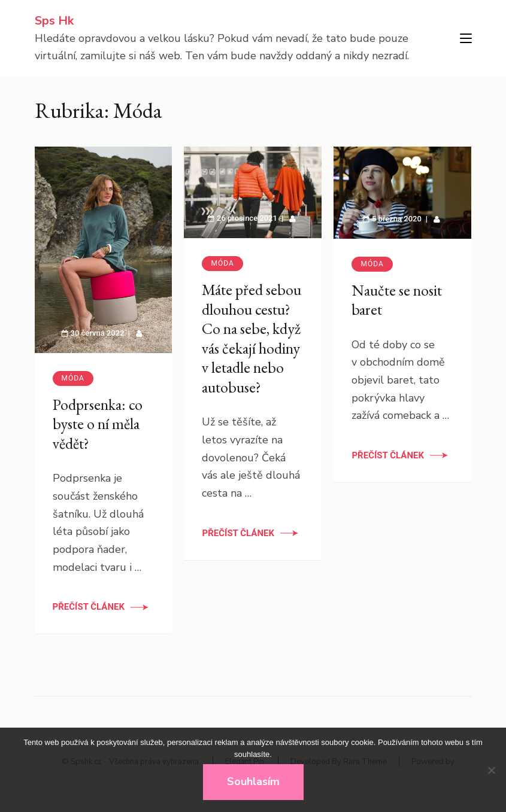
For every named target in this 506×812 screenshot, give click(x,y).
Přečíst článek (89, 607)
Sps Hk (54, 21)
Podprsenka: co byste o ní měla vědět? (98, 424)
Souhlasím (253, 781)
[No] (491, 770)
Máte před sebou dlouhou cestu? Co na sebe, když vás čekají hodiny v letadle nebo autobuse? (252, 338)
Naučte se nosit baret (397, 300)
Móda (73, 378)
